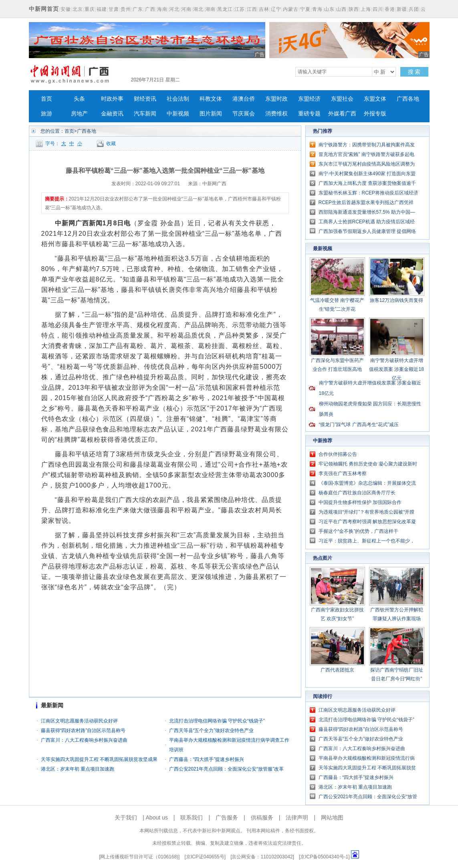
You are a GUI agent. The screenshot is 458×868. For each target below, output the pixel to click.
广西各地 (408, 99)
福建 (102, 9)
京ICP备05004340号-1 (324, 857)
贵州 (126, 9)
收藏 (111, 144)
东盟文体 (375, 99)
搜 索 (414, 72)
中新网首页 (44, 9)
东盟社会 (342, 99)
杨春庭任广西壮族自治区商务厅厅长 (357, 493)
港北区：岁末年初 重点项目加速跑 (78, 769)
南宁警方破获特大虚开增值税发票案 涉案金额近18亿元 (396, 369)
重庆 (90, 9)
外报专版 (375, 114)
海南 (162, 9)
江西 (252, 9)
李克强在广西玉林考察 (343, 473)
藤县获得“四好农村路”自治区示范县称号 (83, 730)
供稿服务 (262, 817)
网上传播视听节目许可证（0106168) (139, 857)
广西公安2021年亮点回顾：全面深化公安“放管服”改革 (227, 769)
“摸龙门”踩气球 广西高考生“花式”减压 (359, 425)
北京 (78, 9)
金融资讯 (112, 114)
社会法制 (178, 99)
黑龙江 (225, 9)
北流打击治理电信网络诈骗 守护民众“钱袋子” (217, 721)
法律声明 (297, 817)
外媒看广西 (342, 114)
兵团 (414, 9)
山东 (329, 9)
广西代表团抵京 (337, 670)
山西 (341, 9)
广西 (150, 9)
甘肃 (114, 9)
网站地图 (332, 817)
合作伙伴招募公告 (338, 454)
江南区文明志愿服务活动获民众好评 (79, 721)
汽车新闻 (145, 114)
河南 (186, 9)
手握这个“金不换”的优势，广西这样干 (359, 531)
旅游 (46, 114)
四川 (378, 9)
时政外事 (112, 99)
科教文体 (211, 99)
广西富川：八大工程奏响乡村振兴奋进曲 (84, 740)
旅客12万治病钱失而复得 (396, 300)
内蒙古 (291, 9)
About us (157, 817)
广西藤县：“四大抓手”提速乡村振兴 (207, 759)
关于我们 (126, 817)
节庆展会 (244, 114)
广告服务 (227, 817)
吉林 (264, 9)
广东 (138, 9)
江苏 (240, 9)
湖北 (198, 9)
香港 (390, 9)
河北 (174, 9)
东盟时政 (276, 99)
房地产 (79, 114)
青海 (317, 9)
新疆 (402, 9)
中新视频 (178, 114)
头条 (79, 99)
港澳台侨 (244, 99)
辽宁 (276, 9)
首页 (46, 99)
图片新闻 (211, 114)
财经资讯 (145, 99)
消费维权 (276, 114)
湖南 (210, 9)
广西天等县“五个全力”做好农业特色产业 (212, 730)
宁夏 (305, 9)
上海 (366, 9)
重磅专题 (309, 114)
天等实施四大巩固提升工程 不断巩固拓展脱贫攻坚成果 (99, 759)
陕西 (354, 9)
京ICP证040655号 (205, 857)
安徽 (66, 9)
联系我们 (192, 817)
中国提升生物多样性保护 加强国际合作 (360, 502)
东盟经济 (309, 99)
